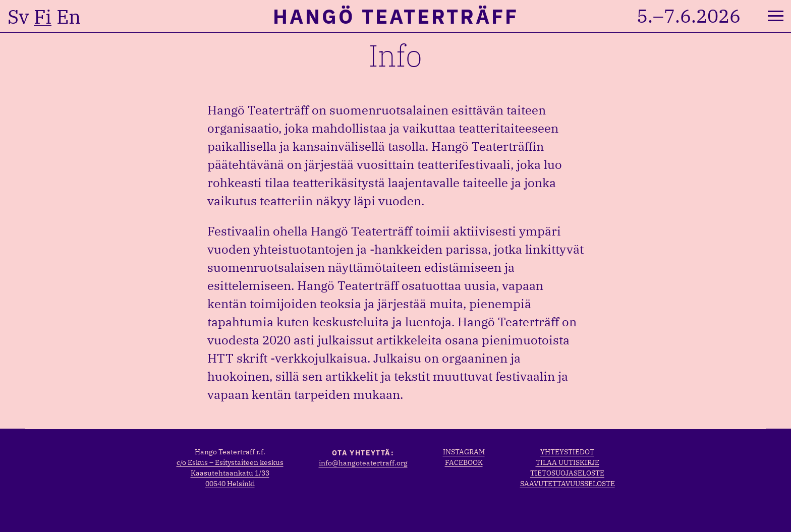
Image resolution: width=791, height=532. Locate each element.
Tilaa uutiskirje (568, 462)
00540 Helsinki (230, 484)
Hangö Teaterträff (396, 16)
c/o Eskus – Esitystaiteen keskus (230, 462)
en (69, 17)
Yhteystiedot (567, 452)
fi (43, 17)
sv (18, 17)
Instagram (464, 452)
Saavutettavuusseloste (568, 484)
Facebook (464, 462)
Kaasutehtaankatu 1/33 (230, 473)
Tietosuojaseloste (567, 473)
